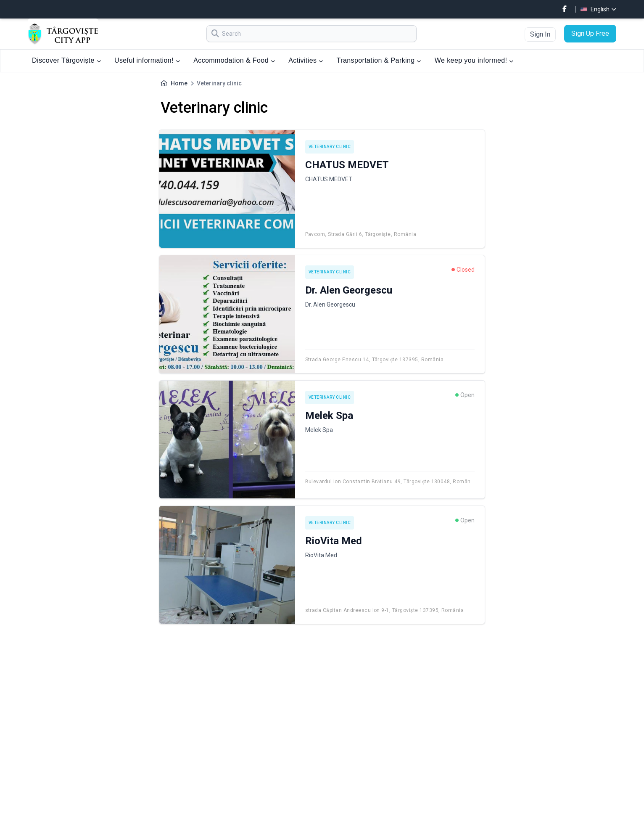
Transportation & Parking (379, 60)
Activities (306, 60)
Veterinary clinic (330, 147)
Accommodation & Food (234, 60)
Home (179, 83)
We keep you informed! (474, 60)
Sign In (540, 34)
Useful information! (147, 60)
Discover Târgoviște (66, 60)
